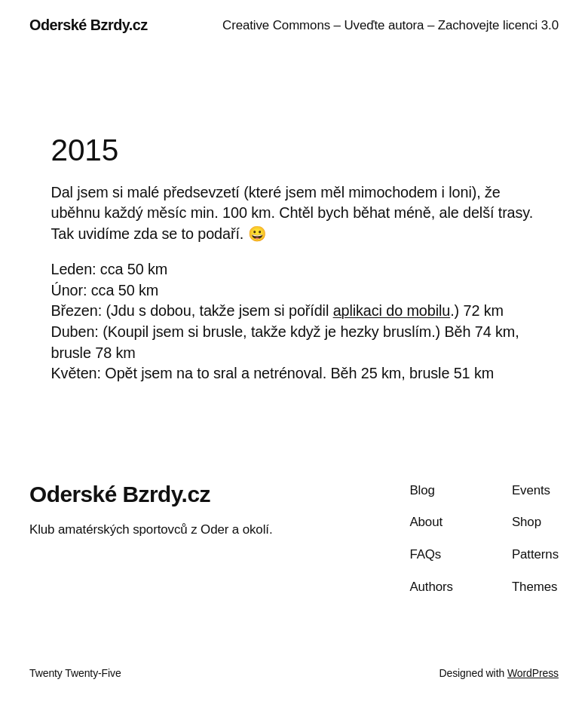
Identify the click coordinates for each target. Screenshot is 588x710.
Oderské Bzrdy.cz (89, 25)
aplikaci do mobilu (392, 311)
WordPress (533, 673)
